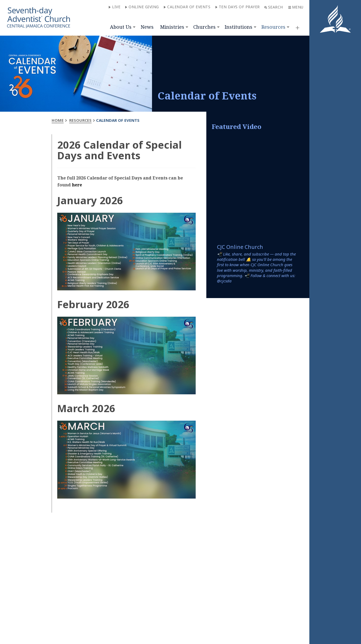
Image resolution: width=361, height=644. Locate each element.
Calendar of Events (187, 7)
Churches (204, 27)
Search (274, 7)
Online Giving (142, 7)
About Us (121, 27)
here (77, 185)
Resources (273, 27)
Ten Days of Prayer (237, 7)
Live (114, 7)
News (147, 27)
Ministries (172, 27)
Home (58, 120)
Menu (296, 7)
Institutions (239, 27)
